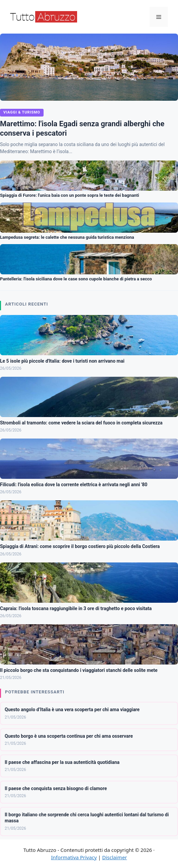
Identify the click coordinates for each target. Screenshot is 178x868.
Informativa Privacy (74, 857)
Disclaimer (115, 857)
